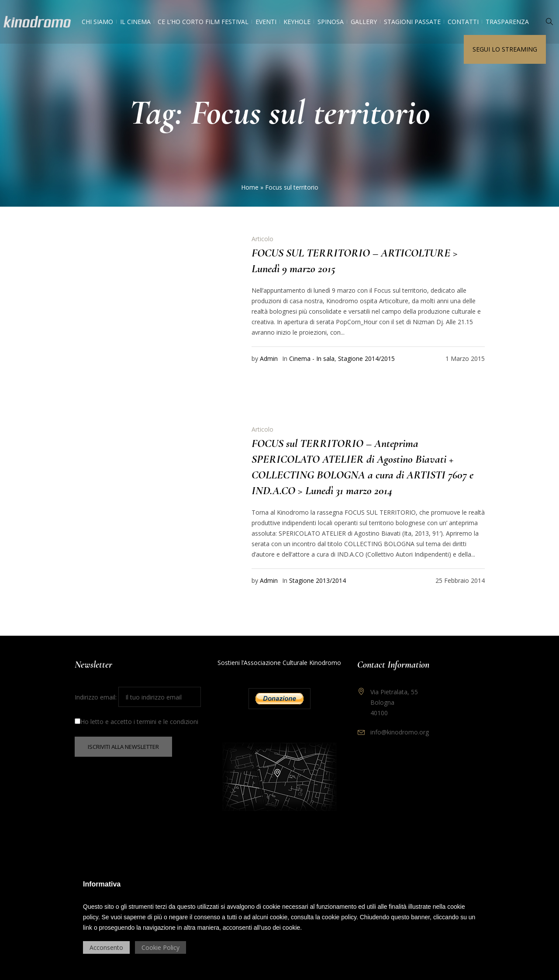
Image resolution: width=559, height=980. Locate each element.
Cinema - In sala (312, 358)
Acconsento (106, 947)
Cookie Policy (160, 947)
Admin (269, 358)
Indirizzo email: (138, 697)
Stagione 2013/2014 (317, 580)
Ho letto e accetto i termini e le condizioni (136, 722)
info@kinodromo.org (400, 732)
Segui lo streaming (505, 49)
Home (250, 187)
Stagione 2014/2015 (366, 358)
